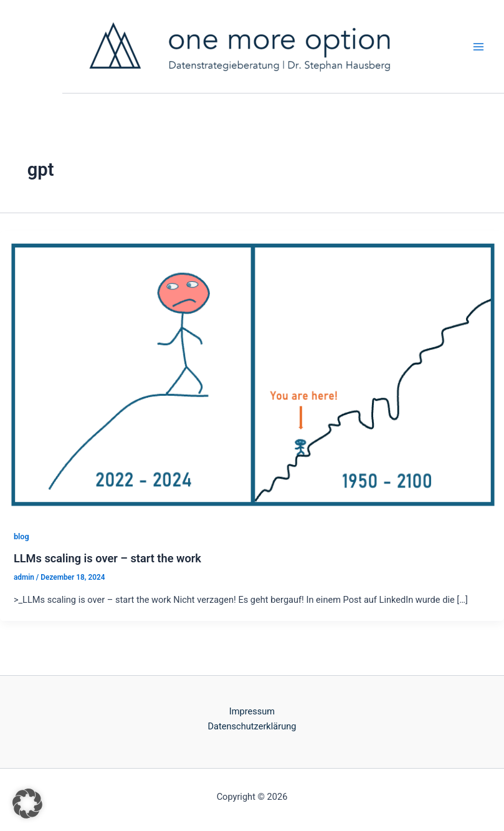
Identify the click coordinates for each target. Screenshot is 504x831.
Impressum (252, 711)
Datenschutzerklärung (252, 726)
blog (21, 536)
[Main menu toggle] (478, 47)
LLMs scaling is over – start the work (107, 558)
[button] (27, 804)
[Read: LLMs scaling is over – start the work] (252, 373)
